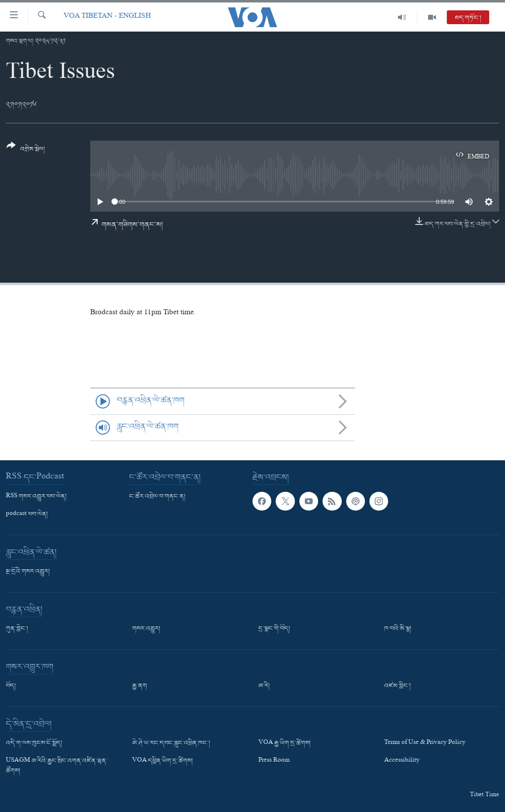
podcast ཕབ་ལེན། (27, 515)
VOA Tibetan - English (107, 17)
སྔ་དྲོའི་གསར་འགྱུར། (28, 572)
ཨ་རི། (264, 686)
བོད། (11, 686)
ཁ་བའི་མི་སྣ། (398, 629)
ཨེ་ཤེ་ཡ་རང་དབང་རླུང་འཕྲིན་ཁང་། (171, 743)
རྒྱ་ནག (140, 686)
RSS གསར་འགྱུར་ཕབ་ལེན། (36, 497)
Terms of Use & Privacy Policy (425, 743)
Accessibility (402, 761)
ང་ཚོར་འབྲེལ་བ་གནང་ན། (157, 497)
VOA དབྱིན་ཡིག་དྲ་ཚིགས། (162, 761)
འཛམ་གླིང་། (397, 686)
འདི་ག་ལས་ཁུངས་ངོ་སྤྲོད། (34, 743)
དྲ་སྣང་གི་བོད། (274, 629)
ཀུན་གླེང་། (17, 629)
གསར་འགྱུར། (146, 629)
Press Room (274, 761)
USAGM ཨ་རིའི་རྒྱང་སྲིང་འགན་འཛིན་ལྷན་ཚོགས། (57, 766)
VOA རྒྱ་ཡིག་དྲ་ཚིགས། (285, 743)
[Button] (26, 151)
